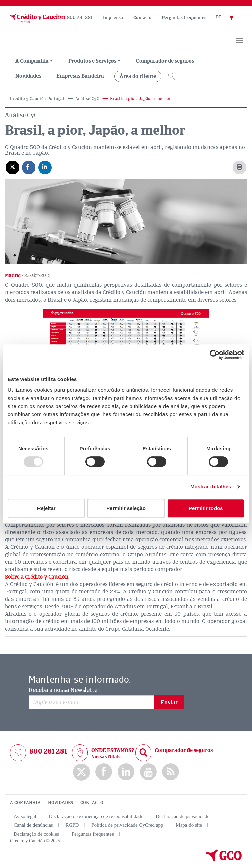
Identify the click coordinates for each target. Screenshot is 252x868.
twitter (81, 772)
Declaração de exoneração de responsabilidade (96, 816)
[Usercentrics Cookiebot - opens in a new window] (215, 355)
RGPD (72, 825)
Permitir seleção (126, 508)
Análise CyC (87, 99)
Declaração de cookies (36, 834)
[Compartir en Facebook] (29, 167)
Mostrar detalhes (211, 487)
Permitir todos (206, 508)
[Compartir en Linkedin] (45, 167)
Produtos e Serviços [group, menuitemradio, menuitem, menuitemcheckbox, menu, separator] (92, 61)
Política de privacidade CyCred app (127, 825)
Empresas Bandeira (80, 76)
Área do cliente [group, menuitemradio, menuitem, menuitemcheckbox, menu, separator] (138, 76)
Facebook (104, 772)
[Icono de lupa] (172, 76)
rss (171, 772)
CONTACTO (92, 803)
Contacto (142, 18)
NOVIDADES (60, 803)
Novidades (28, 76)
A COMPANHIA (25, 803)
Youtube (148, 772)
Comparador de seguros (165, 61)
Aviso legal (25, 816)
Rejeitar (46, 508)
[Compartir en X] (12, 167)
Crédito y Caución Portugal (37, 99)
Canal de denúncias (33, 825)
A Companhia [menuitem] (32, 61)
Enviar (169, 703)
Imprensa (113, 18)
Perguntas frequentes (184, 18)
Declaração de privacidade (183, 816)
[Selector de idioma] (229, 17)
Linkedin (126, 772)
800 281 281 (80, 17)
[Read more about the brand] (5, 36)
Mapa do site (189, 825)
